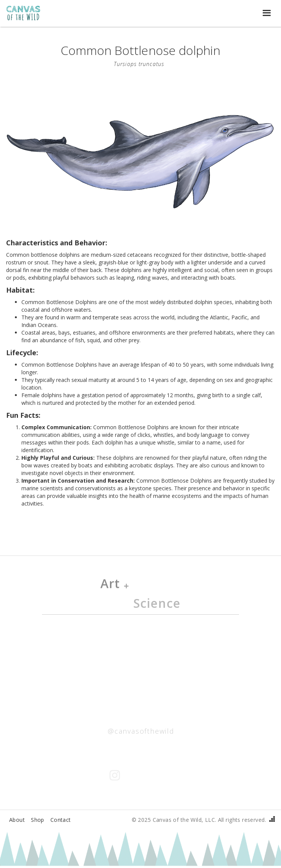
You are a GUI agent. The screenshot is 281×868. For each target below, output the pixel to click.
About (17, 820)
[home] (27, 13)
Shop (38, 820)
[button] (267, 13)
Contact (61, 820)
